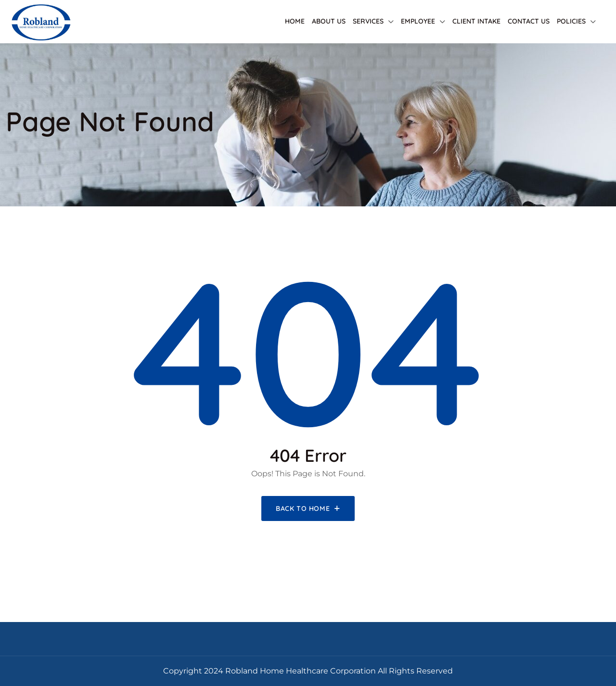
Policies (571, 21)
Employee (418, 21)
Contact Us (529, 21)
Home (295, 21)
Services (368, 21)
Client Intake (476, 21)
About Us (329, 21)
